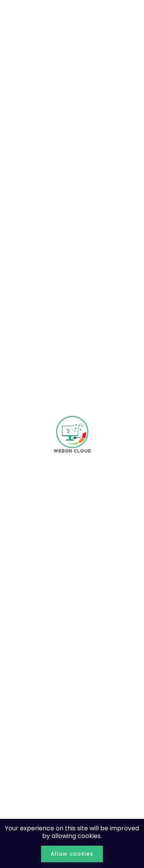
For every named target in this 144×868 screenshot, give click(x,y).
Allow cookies (72, 854)
